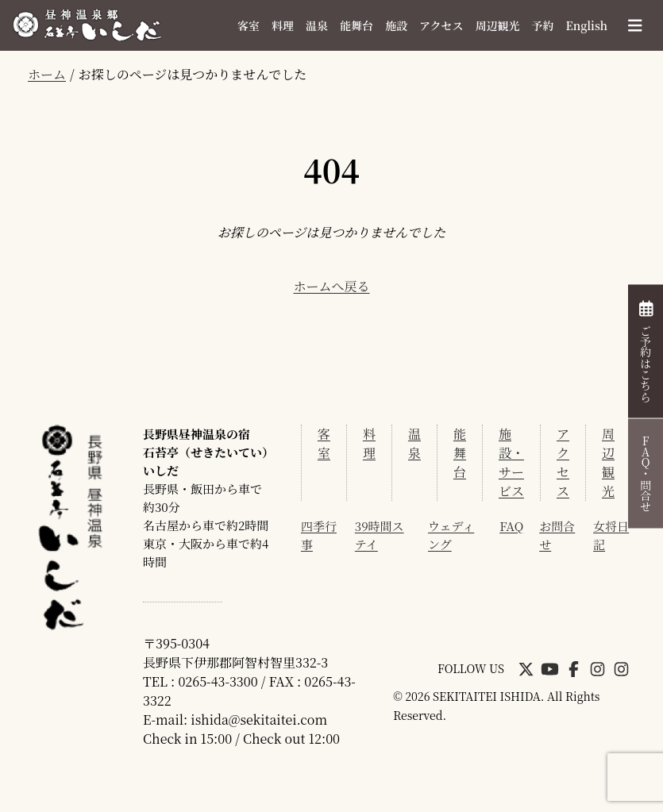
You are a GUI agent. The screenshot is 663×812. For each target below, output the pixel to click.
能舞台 (357, 25)
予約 (543, 25)
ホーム (47, 74)
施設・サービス (511, 462)
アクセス (441, 25)
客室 (249, 25)
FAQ (511, 526)
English (587, 25)
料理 (283, 25)
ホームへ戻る (331, 286)
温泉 (317, 25)
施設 (396, 25)
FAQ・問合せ (646, 473)
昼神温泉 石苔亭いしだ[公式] (87, 25)
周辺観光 (498, 25)
